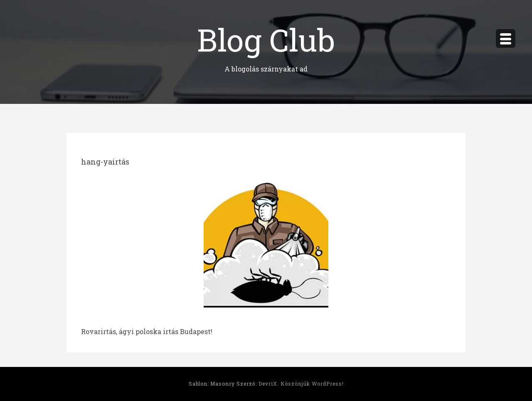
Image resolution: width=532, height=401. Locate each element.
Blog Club (266, 39)
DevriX (268, 384)
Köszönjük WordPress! (312, 384)
